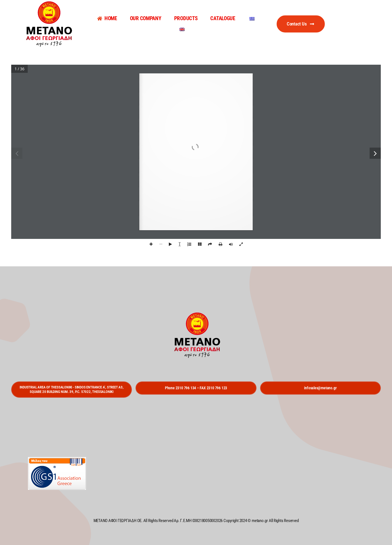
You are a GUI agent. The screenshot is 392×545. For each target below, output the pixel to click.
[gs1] (57, 459)
